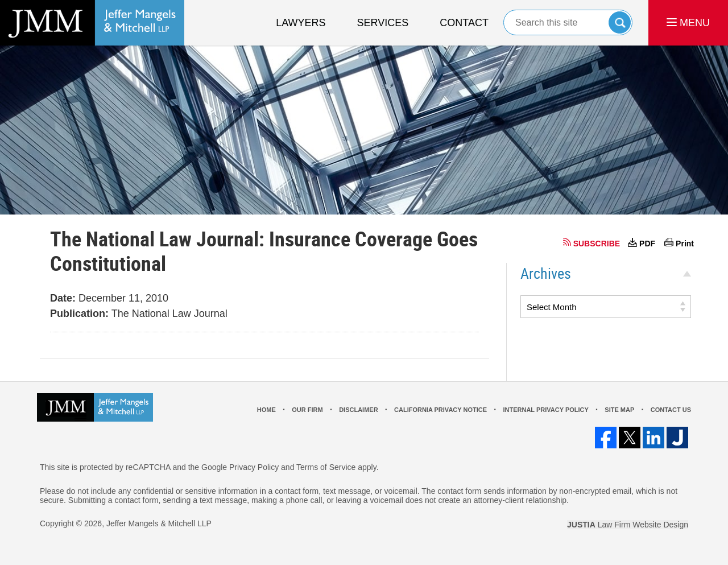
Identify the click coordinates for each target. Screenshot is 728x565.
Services (383, 23)
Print (685, 244)
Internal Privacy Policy (545, 410)
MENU (688, 23)
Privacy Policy (254, 467)
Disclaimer (358, 410)
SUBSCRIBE (597, 244)
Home (266, 410)
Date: (63, 298)
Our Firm (307, 410)
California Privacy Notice (440, 410)
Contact (464, 23)
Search (620, 22)
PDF (647, 244)
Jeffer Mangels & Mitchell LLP (159, 523)
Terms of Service (326, 467)
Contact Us (671, 410)
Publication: (79, 314)
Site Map (619, 410)
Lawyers (301, 23)
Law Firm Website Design (628, 525)
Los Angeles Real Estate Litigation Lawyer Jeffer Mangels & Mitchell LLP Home (92, 23)
